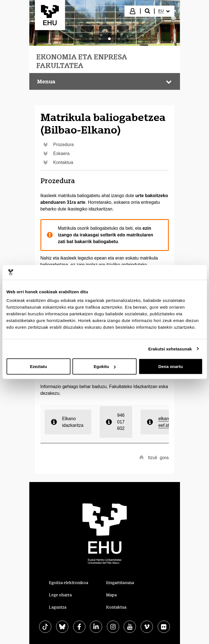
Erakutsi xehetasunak (170, 349)
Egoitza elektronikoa (69, 583)
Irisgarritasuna (120, 583)
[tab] (90, 39)
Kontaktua (116, 607)
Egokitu (105, 366)
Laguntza (58, 607)
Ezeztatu (38, 366)
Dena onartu (171, 366)
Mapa (111, 595)
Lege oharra (60, 595)
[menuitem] (164, 11)
